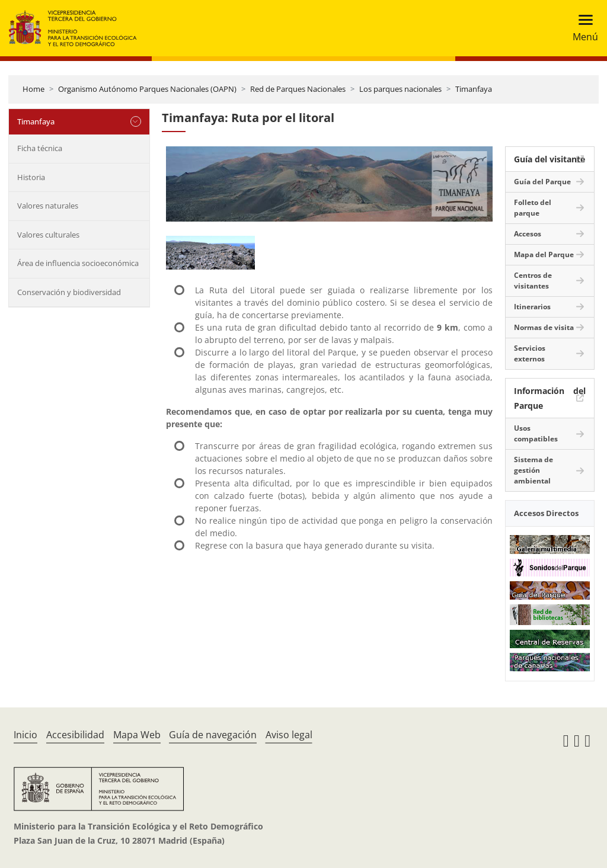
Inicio (25, 735)
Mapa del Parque (544, 254)
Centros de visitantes (533, 281)
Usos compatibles (536, 433)
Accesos (528, 234)
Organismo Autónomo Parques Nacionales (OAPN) (147, 89)
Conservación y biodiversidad (69, 292)
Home (33, 89)
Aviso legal (289, 735)
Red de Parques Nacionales (298, 89)
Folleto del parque (533, 208)
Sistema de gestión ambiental (533, 470)
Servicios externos (530, 353)
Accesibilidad (75, 735)
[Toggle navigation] (582, 28)
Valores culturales (48, 235)
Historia (31, 177)
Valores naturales (48, 206)
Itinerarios (532, 307)
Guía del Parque (542, 182)
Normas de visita (544, 327)
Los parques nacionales (400, 89)
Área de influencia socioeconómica (78, 263)
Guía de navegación (213, 735)
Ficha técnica (40, 148)
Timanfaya (474, 89)
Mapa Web (137, 735)
